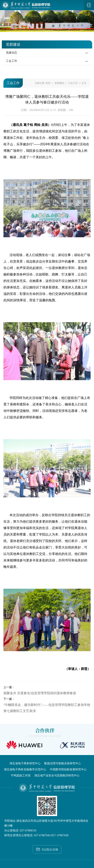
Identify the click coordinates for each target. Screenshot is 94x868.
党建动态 (11, 53)
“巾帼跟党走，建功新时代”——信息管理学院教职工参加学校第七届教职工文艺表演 (47, 708)
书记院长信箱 (47, 848)
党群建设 (59, 83)
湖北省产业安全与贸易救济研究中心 (57, 776)
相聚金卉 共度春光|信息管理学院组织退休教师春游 (40, 693)
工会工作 (11, 61)
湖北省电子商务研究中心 (25, 763)
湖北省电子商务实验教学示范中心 (25, 769)
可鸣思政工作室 (21, 776)
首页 (48, 83)
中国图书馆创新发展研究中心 (68, 769)
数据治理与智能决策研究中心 (63, 763)
